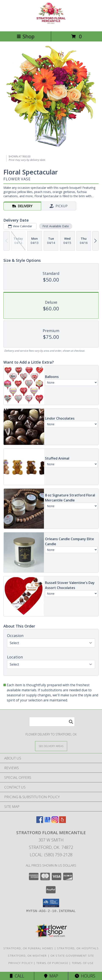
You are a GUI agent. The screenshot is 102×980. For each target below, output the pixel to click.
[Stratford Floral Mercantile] (51, 25)
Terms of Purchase (52, 963)
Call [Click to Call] (17, 976)
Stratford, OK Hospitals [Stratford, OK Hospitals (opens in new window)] (78, 948)
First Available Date (56, 226)
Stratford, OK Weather (27, 956)
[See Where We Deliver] (51, 746)
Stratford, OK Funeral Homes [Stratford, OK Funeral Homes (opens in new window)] (28, 948)
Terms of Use (83, 963)
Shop (26, 36)
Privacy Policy (21, 963)
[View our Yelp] (63, 822)
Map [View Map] (51, 976)
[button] (51, 903)
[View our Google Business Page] (47, 822)
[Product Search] (52, 722)
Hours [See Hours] (85, 976)
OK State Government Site (72, 956)
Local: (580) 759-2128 (51, 855)
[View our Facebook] (40, 822)
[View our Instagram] (55, 822)
